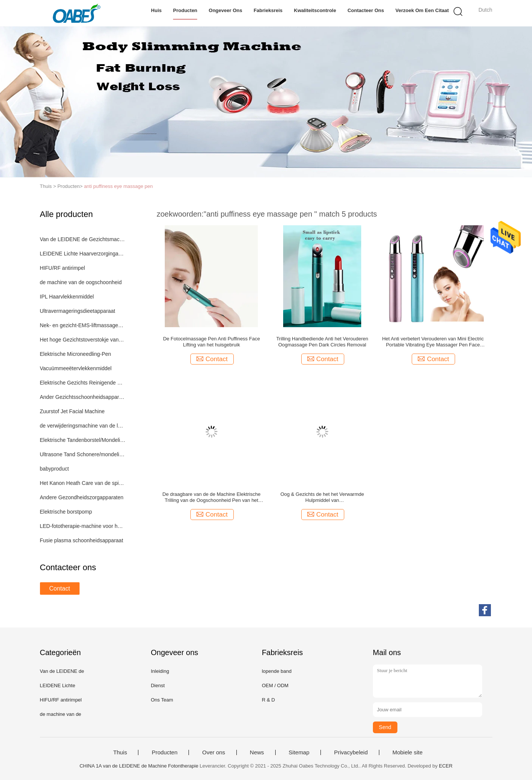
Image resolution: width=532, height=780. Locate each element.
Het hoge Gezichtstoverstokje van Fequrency (83, 340)
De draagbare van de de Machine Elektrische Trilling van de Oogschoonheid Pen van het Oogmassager (212, 497)
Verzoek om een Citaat (422, 10)
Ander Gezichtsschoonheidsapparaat (83, 397)
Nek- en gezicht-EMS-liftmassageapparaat (83, 325)
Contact (60, 588)
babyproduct (54, 469)
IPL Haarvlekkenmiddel (67, 297)
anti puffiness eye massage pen (119, 186)
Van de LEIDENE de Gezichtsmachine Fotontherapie (83, 239)
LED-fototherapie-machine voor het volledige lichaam (83, 526)
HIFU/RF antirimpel (63, 268)
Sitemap (299, 752)
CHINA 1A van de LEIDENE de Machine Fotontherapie (139, 766)
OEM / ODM (275, 685)
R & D (268, 700)
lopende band (277, 671)
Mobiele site (408, 752)
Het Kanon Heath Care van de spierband (83, 483)
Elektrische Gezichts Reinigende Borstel (83, 383)
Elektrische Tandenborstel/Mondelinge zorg (83, 440)
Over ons (214, 752)
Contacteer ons (366, 10)
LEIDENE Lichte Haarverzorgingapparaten (83, 254)
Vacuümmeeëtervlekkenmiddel (76, 368)
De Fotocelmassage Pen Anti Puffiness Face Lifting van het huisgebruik (211, 342)
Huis (156, 10)
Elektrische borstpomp (66, 512)
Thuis (120, 752)
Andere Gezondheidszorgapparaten (82, 497)
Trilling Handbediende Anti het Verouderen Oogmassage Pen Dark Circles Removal (322, 342)
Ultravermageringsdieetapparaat (78, 311)
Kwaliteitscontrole (315, 10)
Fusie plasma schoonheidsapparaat (82, 540)
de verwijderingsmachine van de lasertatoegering (83, 426)
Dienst (158, 685)
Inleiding (160, 671)
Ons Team (162, 700)
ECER (446, 766)
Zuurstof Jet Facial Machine (72, 411)
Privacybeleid (351, 752)
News (257, 752)
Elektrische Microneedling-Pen (76, 354)
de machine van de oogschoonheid (81, 282)
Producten (185, 10)
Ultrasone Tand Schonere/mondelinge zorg (83, 454)
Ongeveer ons (226, 10)
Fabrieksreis (268, 10)
